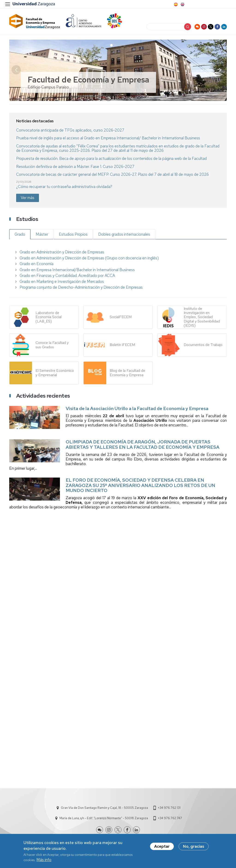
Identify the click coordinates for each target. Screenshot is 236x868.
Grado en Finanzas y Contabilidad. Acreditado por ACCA (67, 276)
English (182, 4)
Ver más (28, 198)
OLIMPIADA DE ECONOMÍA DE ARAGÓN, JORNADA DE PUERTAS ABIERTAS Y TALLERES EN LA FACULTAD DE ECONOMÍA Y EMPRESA (143, 444)
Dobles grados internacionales (124, 234)
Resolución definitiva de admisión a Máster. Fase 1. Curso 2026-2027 (75, 167)
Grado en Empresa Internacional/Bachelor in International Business (77, 270)
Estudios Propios (73, 234)
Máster (42, 234)
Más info (44, 860)
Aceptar (162, 846)
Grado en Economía (37, 264)
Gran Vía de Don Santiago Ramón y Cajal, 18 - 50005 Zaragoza (104, 808)
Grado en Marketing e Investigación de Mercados (62, 282)
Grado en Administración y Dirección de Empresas (62, 252)
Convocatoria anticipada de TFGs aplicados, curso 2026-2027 (70, 130)
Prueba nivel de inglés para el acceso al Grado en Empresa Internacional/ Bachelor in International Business (108, 138)
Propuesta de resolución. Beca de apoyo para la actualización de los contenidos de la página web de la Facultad (111, 158)
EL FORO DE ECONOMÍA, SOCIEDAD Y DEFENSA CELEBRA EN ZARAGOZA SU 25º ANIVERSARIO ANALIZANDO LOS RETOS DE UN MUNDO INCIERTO (140, 485)
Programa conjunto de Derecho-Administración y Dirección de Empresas (81, 287)
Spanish (175, 4)
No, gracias (194, 846)
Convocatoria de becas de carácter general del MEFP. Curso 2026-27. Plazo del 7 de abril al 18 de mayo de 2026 (112, 174)
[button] (220, 70)
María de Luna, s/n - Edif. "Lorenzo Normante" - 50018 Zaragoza (104, 818)
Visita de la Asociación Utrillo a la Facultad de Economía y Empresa (137, 408)
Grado (20, 234)
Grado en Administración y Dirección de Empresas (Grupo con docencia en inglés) (89, 258)
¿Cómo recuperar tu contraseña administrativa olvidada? (64, 187)
